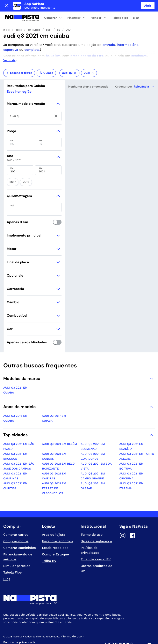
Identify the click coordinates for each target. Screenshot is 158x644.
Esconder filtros (19, 58)
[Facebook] (132, 519)
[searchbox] (34, 101)
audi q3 (69, 58)
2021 (89, 58)
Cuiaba (46, 58)
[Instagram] (123, 519)
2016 (22, 166)
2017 (11, 166)
